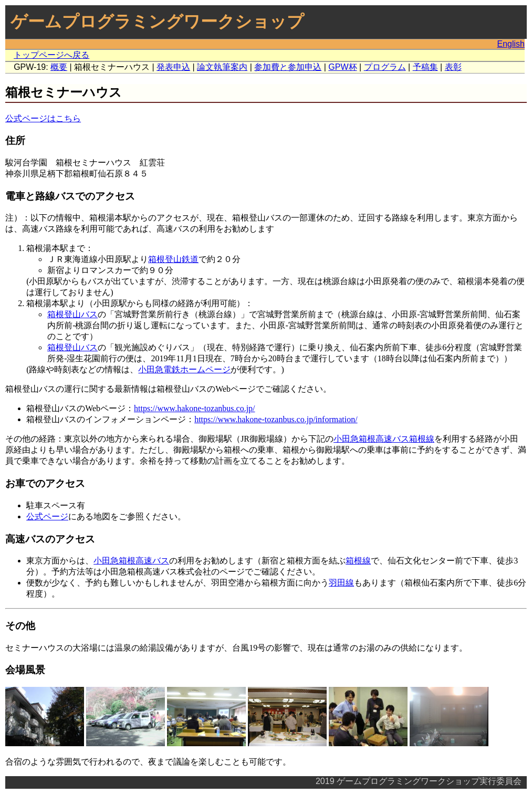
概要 (59, 67)
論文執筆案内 (222, 67)
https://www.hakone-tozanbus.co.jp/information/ (276, 419)
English (511, 44)
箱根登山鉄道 (173, 259)
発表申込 (173, 67)
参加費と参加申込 (288, 67)
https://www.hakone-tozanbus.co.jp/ (194, 408)
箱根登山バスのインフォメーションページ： (110, 419)
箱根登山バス (72, 314)
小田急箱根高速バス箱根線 (384, 439)
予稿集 (425, 67)
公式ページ (47, 516)
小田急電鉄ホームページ (184, 369)
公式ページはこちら (43, 118)
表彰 (453, 67)
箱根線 (358, 561)
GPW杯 (342, 67)
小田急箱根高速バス (131, 561)
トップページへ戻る (51, 55)
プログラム (385, 67)
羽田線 (341, 583)
